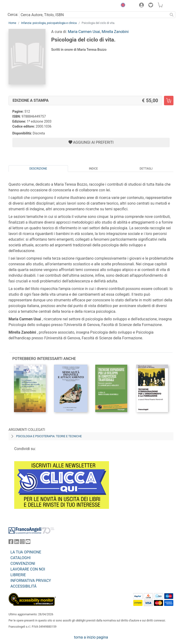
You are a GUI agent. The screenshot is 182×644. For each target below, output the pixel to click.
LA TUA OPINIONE (26, 552)
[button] (122, 6)
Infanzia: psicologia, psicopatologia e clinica (49, 23)
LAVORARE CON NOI (28, 569)
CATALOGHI (20, 558)
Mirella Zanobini (115, 32)
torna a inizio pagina (91, 637)
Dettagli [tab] (146, 169)
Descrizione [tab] (38, 169)
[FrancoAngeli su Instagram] (22, 543)
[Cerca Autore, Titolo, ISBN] (93, 15)
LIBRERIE (18, 575)
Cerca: (13, 15)
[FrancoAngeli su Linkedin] (17, 543)
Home (12, 23)
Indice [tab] (93, 169)
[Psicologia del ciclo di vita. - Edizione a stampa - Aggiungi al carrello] (169, 101)
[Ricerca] (172, 15)
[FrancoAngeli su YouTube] (28, 543)
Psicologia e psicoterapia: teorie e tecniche (49, 436)
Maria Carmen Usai (84, 32)
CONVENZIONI (23, 563)
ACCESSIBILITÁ (23, 586)
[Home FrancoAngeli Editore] (25, 6)
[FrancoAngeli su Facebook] (11, 543)
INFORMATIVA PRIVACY (31, 581)
